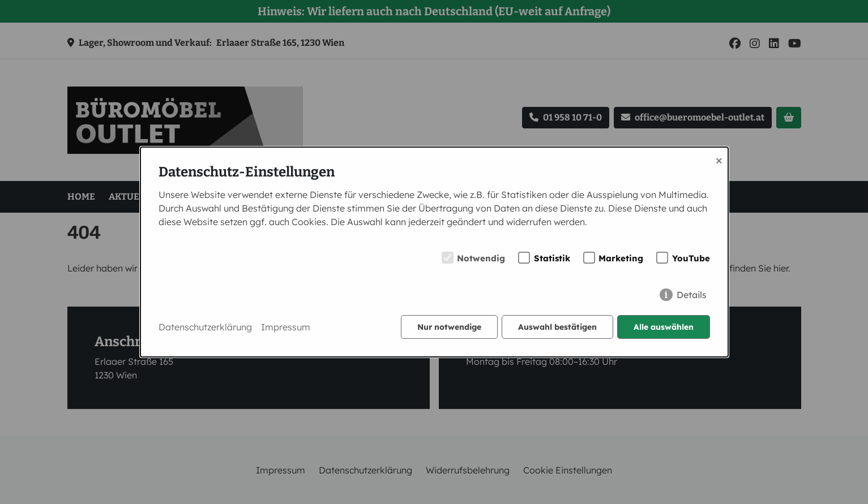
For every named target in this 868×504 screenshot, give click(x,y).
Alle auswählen (664, 327)
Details (692, 295)
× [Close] (719, 160)
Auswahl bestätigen (557, 327)
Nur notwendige (449, 327)
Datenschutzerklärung (205, 327)
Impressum (286, 327)
